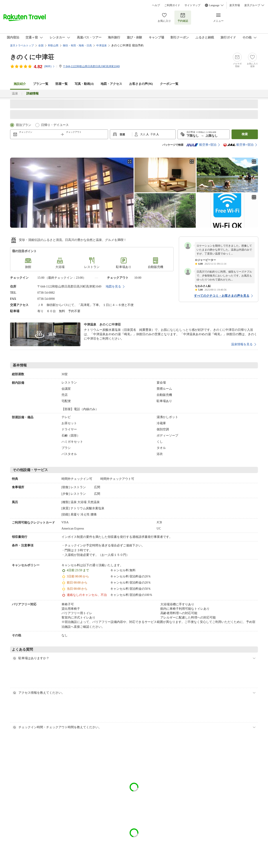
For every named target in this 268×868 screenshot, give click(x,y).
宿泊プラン (24, 125)
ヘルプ (156, 5)
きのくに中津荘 (32, 57)
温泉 (15, 94)
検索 (245, 134)
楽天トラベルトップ (22, 45)
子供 (153, 134)
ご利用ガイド (172, 5)
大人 (143, 134)
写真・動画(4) (84, 84)
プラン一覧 (41, 84)
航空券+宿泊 (201, 145)
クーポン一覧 (169, 84)
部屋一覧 (62, 84)
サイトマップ (192, 5)
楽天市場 (235, 5)
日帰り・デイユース (55, 125)
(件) (50, 66)
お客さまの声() (141, 84)
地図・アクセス (111, 84)
